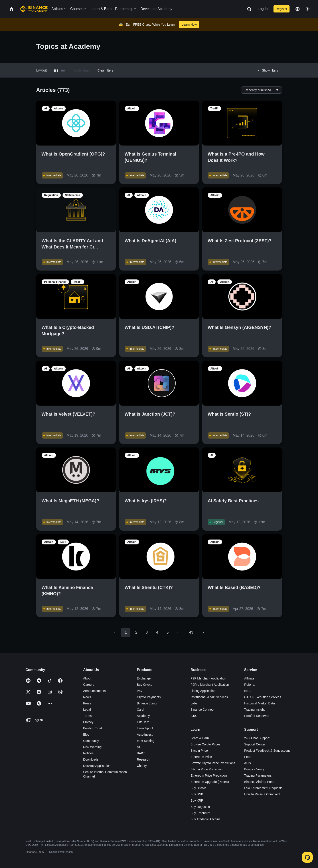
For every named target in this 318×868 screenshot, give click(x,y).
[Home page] (34, 9)
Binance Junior (147, 703)
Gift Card (143, 722)
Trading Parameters (258, 776)
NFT (140, 747)
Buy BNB (197, 794)
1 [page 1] (126, 632)
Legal (87, 710)
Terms (87, 716)
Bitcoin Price (199, 751)
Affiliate (249, 678)
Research (144, 759)
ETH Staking (146, 741)
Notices (88, 753)
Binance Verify (254, 769)
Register (282, 9)
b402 (194, 716)
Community (91, 741)
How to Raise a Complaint (262, 794)
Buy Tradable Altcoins (206, 819)
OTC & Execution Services (263, 697)
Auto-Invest (145, 735)
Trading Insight (254, 710)
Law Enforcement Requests (263, 788)
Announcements (94, 691)
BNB (247, 691)
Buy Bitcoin (198, 788)
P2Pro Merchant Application (210, 685)
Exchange (144, 678)
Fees (248, 757)
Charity (142, 766)
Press (87, 703)
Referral (250, 685)
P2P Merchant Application (208, 678)
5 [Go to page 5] (168, 632)
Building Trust (93, 728)
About (87, 678)
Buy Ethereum (200, 813)
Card (140, 710)
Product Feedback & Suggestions (267, 751)
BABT (141, 753)
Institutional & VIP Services (209, 697)
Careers (89, 685)
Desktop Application (97, 766)
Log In (263, 9)
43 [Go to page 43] (191, 632)
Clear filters (105, 70)
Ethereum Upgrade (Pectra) (210, 782)
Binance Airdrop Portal (260, 782)
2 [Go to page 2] (136, 632)
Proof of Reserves (257, 716)
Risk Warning (92, 747)
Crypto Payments (149, 697)
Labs (194, 703)
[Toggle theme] (308, 9)
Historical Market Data (259, 703)
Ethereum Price (201, 757)
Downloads (91, 759)
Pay (140, 691)
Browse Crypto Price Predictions (213, 763)
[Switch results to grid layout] (56, 70)
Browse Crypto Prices (206, 744)
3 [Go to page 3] (147, 632)
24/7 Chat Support (257, 738)
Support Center (255, 744)
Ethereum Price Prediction (209, 776)
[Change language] (298, 9)
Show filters (267, 70)
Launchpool (145, 728)
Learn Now (189, 25)
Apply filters (82, 70)
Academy (143, 716)
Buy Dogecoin (200, 807)
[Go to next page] (203, 632)
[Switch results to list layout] (63, 70)
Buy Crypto (145, 685)
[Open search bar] (248, 9)
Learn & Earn (200, 738)
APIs (247, 763)
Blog (86, 735)
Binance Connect (202, 710)
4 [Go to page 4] (157, 632)
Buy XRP (197, 800)
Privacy (88, 722)
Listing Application (203, 691)
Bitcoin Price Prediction (207, 769)
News (87, 697)
